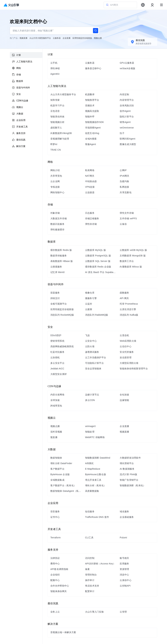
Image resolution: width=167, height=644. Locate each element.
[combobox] (143, 5)
